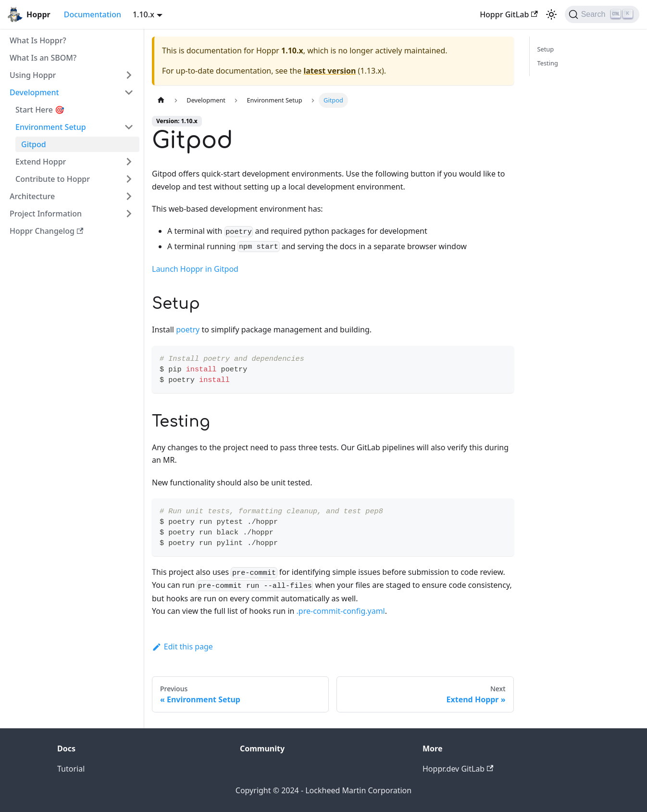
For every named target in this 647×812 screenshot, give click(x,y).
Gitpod (34, 144)
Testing (548, 63)
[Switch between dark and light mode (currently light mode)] (551, 14)
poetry (188, 330)
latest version (330, 71)
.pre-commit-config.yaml (341, 611)
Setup (546, 49)
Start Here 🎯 (40, 110)
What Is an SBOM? (43, 58)
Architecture (32, 196)
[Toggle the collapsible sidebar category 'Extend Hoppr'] (129, 162)
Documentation (93, 14)
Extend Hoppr (41, 162)
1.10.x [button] (143, 14)
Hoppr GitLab (509, 14)
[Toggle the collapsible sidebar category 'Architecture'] (129, 196)
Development (34, 92)
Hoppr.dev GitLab (458, 769)
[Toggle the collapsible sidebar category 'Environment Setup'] (129, 127)
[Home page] (161, 100)
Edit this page (182, 647)
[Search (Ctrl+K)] (602, 14)
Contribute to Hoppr (53, 179)
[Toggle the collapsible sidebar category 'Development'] (129, 92)
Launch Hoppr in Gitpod (195, 269)
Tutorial (71, 769)
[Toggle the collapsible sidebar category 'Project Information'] (129, 214)
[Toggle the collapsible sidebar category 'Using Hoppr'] (129, 75)
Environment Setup (51, 127)
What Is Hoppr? (38, 40)
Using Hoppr (33, 75)
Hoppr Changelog (46, 231)
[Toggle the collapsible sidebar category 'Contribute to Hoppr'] (129, 179)
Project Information (46, 214)
